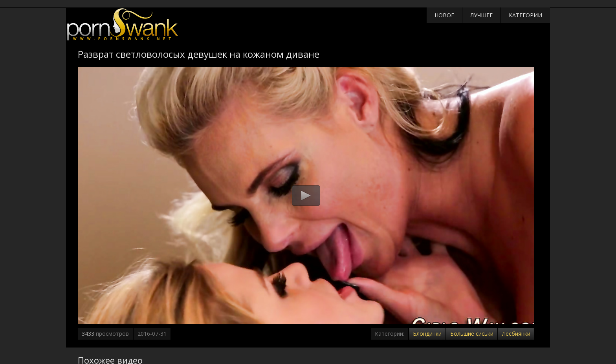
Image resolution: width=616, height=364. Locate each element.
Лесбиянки (516, 334)
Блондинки (427, 334)
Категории (525, 15)
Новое (444, 15)
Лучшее (481, 15)
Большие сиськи (472, 334)
